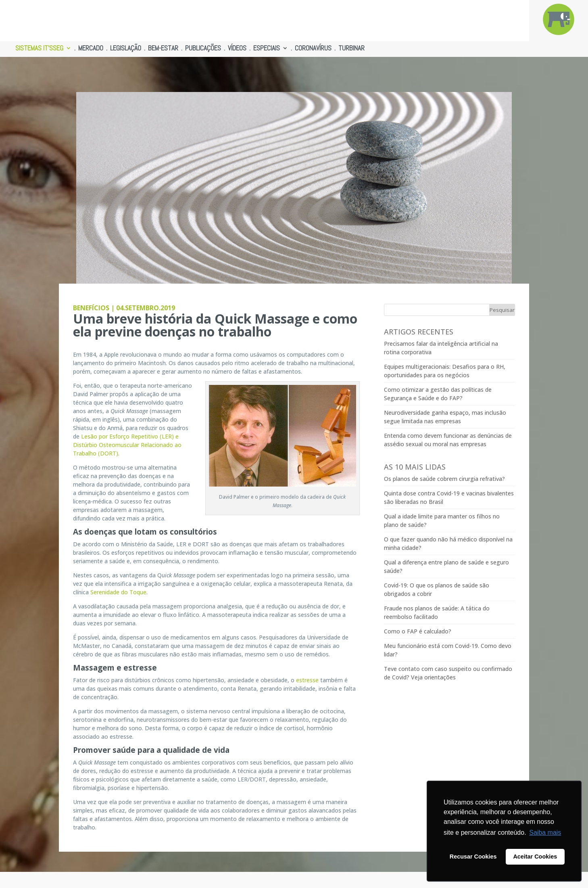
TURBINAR (351, 49)
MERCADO (91, 49)
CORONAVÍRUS (313, 49)
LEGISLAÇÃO (126, 49)
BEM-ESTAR (163, 49)
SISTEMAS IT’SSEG (39, 49)
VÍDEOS (237, 49)
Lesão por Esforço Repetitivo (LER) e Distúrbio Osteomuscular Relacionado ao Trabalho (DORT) (127, 445)
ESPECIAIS (267, 49)
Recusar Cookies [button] (473, 857)
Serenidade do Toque (118, 592)
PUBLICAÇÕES (203, 49)
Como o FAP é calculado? (418, 631)
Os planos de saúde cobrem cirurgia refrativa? (444, 479)
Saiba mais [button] (545, 833)
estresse (307, 680)
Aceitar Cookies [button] (535, 857)
